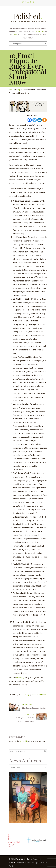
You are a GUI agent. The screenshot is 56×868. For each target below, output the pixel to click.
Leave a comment (39, 695)
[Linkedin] (40, 120)
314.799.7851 (39, 32)
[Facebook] (30, 120)
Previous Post (28, 705)
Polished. (28, 16)
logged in (24, 741)
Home (11, 90)
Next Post (30, 714)
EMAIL (15, 35)
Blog (18, 90)
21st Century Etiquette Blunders (34, 708)
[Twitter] (35, 120)
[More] (45, 120)
